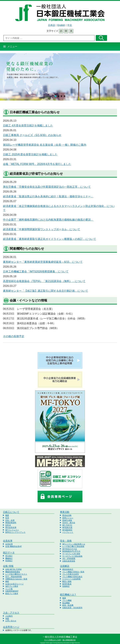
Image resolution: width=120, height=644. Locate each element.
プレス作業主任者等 (71, 574)
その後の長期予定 (14, 336)
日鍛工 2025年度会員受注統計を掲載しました (30, 154)
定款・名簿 (10, 520)
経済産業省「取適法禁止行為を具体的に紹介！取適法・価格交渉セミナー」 (48, 196)
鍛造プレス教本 (12, 594)
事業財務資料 (11, 523)
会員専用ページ (11, 627)
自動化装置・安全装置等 (72, 608)
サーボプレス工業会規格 (72, 556)
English (61, 25)
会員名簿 (8, 541)
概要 (7, 515)
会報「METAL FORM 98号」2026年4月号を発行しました (37, 164)
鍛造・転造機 (68, 605)
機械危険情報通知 (13, 572)
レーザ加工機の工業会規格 (73, 546)
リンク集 (9, 589)
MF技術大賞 (67, 527)
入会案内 (9, 616)
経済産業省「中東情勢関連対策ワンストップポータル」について (42, 229)
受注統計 (9, 556)
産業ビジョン (68, 518)
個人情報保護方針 (69, 640)
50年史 (8, 525)
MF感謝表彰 (67, 530)
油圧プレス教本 (12, 586)
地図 (7, 618)
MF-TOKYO (67, 525)
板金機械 (66, 603)
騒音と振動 (67, 581)
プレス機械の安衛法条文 (72, 577)
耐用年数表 (67, 584)
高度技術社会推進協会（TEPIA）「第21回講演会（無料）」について (44, 281)
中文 (70, 25)
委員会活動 (67, 515)
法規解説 (65, 566)
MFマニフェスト (12, 530)
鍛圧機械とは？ (68, 594)
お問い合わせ (11, 621)
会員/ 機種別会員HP (14, 546)
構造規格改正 (68, 569)
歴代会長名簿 (11, 527)
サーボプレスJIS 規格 (71, 554)
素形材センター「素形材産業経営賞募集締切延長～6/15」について (43, 262)
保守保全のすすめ (70, 549)
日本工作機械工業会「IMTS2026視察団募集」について (36, 272)
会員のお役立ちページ (14, 584)
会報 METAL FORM (13, 569)
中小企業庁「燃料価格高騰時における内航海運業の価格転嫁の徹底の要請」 (48, 220)
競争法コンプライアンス (15, 532)
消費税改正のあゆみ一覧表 (16, 579)
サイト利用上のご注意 (53, 640)
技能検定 (66, 586)
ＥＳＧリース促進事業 (71, 579)
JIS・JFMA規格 (69, 558)
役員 (7, 518)
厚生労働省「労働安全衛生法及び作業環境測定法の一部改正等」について (47, 187)
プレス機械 (67, 600)
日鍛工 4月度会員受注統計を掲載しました (28, 125)
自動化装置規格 (69, 561)
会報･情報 (8, 566)
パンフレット (68, 532)
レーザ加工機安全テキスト (16, 574)
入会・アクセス (11, 613)
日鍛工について (11, 512)
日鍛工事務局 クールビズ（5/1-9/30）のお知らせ (32, 135)
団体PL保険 (67, 520)
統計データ (9, 552)
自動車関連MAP (12, 591)
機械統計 (9, 558)
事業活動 (65, 512)
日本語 (52, 25)
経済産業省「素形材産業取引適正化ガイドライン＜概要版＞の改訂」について (50, 239)
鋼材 (7, 581)
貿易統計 (9, 561)
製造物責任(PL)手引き (71, 551)
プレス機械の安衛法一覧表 (73, 572)
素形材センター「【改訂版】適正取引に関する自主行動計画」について (46, 291)
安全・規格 (66, 541)
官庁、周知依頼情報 (14, 577)
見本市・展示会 (69, 523)
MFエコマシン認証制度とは (74, 544)
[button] (56, 96)
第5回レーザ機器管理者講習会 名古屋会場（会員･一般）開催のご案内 (45, 145)
